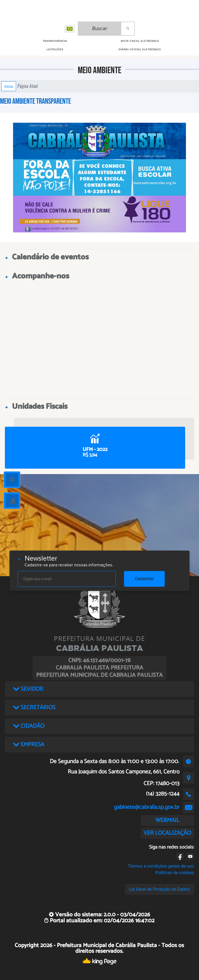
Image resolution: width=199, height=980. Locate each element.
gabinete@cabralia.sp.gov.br (147, 807)
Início (9, 86)
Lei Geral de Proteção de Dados (159, 889)
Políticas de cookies (175, 873)
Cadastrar (144, 579)
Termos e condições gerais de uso (161, 866)
